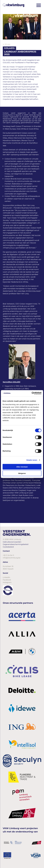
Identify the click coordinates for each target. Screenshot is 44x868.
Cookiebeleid (8, 547)
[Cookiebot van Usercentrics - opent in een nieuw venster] (32, 393)
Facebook (7, 580)
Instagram (7, 582)
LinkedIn (6, 577)
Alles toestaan (22, 467)
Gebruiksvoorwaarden (12, 542)
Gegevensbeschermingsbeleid (16, 544)
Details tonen (32, 460)
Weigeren (22, 473)
